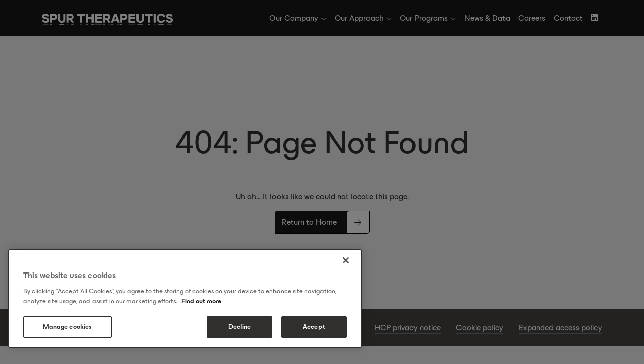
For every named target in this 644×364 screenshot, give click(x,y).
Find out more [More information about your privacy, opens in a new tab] (201, 301)
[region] (185, 299)
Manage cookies (68, 327)
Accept (314, 327)
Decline (240, 327)
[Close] (346, 260)
